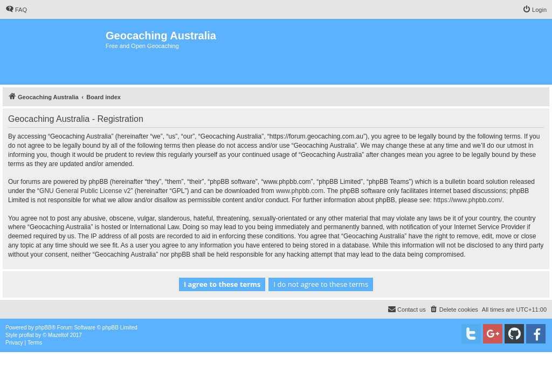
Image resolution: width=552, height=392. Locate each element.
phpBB (44, 328)
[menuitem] (16, 10)
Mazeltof (58, 335)
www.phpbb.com (300, 191)
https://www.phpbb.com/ (468, 200)
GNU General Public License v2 (85, 191)
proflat (26, 335)
